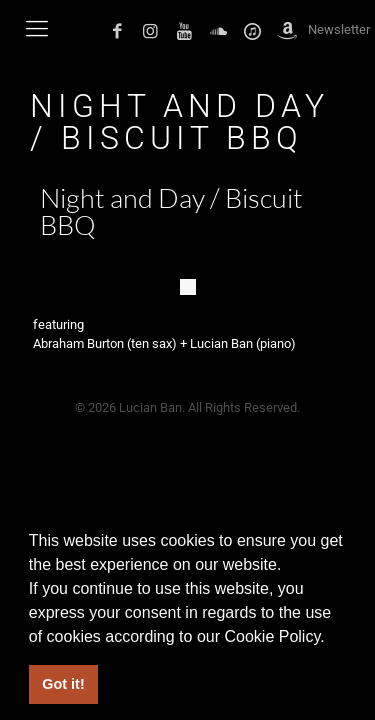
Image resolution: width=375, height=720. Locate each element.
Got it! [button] (63, 684)
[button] (332, 638)
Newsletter (339, 29)
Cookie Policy (272, 636)
